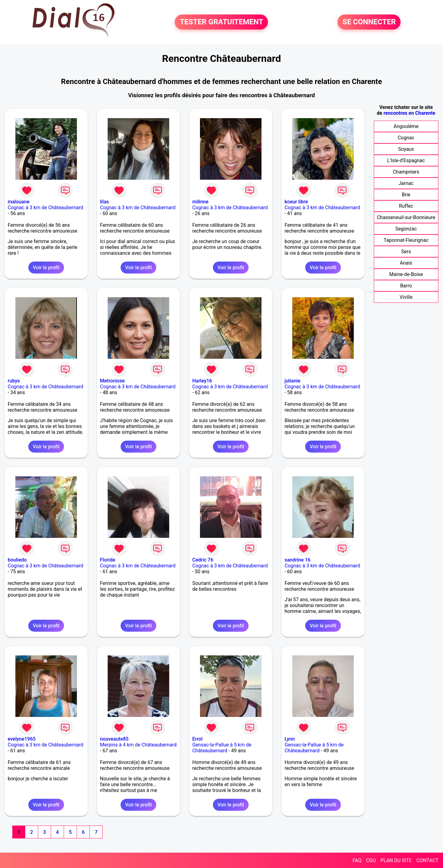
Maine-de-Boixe (406, 274)
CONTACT (427, 860)
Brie (406, 195)
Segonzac (406, 229)
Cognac (406, 138)
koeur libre (296, 202)
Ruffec (406, 206)
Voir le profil (46, 268)
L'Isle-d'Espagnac (406, 160)
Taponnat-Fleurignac (406, 240)
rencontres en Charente (409, 113)
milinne (200, 202)
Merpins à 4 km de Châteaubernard (138, 745)
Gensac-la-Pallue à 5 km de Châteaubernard (222, 748)
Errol (197, 739)
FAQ (357, 860)
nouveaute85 (114, 739)
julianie (292, 381)
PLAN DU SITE (396, 860)
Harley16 (202, 381)
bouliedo (17, 560)
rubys (14, 381)
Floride (108, 560)
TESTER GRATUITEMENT (221, 22)
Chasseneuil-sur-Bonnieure (406, 217)
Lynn (290, 739)
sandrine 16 (297, 560)
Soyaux (406, 149)
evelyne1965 (22, 739)
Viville (406, 297)
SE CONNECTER (369, 22)
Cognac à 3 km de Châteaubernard (46, 208)
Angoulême (406, 126)
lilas (104, 202)
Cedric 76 (203, 560)
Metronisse (112, 381)
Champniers (406, 172)
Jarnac (406, 183)
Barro (406, 286)
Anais (406, 263)
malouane (19, 202)
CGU (371, 860)
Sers (406, 252)
